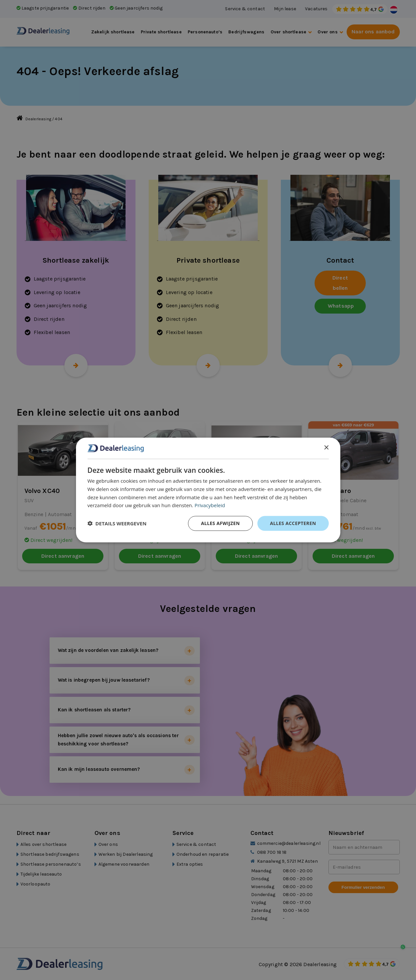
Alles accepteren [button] (293, 523)
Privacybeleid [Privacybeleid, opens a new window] (210, 505)
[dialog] (208, 490)
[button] (117, 523)
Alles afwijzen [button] (220, 523)
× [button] (326, 448)
